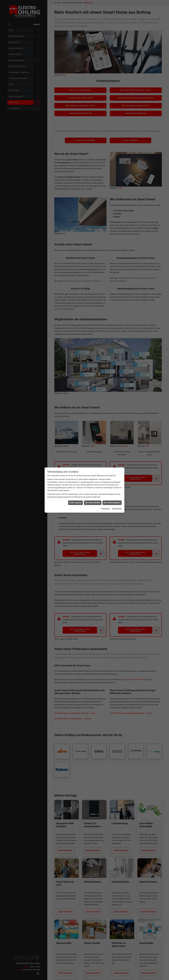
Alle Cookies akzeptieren (112, 503)
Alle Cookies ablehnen (93, 503)
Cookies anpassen (76, 503)
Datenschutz (117, 508)
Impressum (106, 508)
